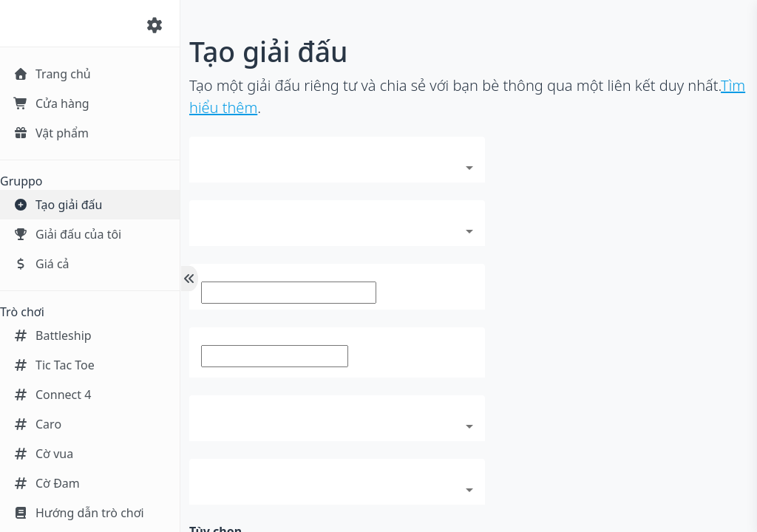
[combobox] (337, 166)
